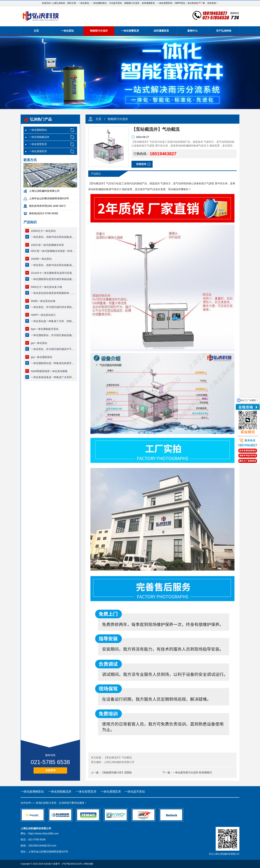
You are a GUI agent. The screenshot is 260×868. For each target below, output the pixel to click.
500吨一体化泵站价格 (43, 301)
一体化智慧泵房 (130, 31)
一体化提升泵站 (135, 792)
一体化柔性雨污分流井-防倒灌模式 (192, 772)
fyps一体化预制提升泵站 (45, 329)
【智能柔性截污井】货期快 (117, 772)
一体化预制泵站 (38, 130)
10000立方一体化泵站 (43, 231)
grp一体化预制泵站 (42, 357)
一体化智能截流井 (39, 137)
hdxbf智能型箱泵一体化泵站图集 (49, 371)
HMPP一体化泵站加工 (43, 315)
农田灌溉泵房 (161, 31)
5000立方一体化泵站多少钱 (46, 287)
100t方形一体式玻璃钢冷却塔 (47, 245)
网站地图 (89, 864)
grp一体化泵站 (39, 343)
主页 (36, 31)
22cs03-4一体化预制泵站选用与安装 (51, 273)
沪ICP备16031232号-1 (73, 864)
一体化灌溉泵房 (38, 151)
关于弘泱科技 (224, 31)
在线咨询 (50, 770)
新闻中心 (193, 31)
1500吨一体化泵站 (41, 259)
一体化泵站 (67, 31)
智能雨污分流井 (99, 31)
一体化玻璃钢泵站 (32, 792)
